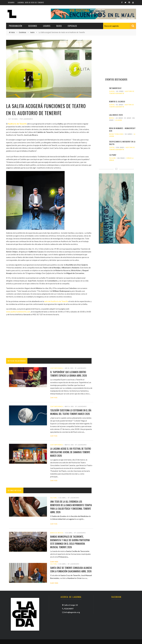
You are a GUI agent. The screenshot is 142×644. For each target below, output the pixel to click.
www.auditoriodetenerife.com (18, 312)
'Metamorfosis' (115, 88)
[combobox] (120, 26)
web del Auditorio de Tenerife (56, 301)
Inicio (13, 32)
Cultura (53, 498)
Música (111, 118)
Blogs (59, 26)
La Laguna (119, 120)
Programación (16, 26)
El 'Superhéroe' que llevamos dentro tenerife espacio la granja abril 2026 (69, 374)
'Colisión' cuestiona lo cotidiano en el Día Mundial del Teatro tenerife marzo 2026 (71, 412)
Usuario (11, 2)
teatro (32, 32)
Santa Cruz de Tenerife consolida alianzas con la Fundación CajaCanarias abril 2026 (71, 569)
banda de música (57, 533)
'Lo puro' (113, 155)
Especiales (72, 26)
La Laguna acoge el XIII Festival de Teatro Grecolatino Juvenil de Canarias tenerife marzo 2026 (71, 452)
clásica (112, 91)
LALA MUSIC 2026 (116, 115)
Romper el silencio (117, 101)
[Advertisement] (49, 337)
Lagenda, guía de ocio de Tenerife (31, 2)
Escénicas (23, 32)
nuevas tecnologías (116, 134)
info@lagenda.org (72, 612)
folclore (112, 158)
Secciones (33, 26)
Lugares (47, 26)
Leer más (54, 397)
